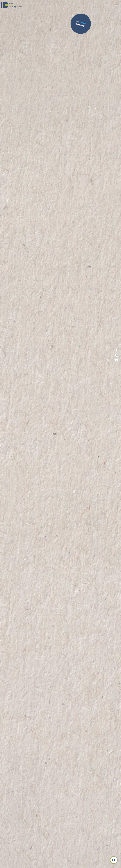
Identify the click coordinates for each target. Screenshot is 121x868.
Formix (83, 23)
